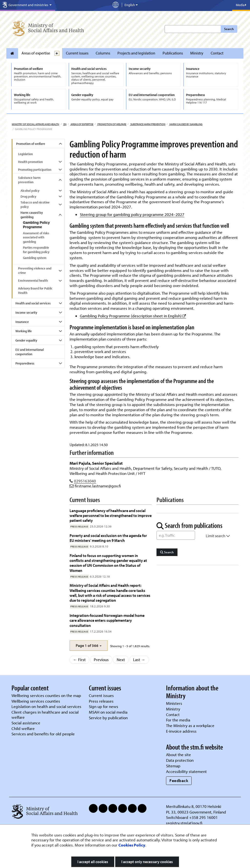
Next (121, 659)
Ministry (197, 53)
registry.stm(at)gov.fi (185, 823)
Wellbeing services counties (36, 701)
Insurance (22, 322)
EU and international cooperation (30, 352)
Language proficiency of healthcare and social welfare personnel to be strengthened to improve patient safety (111, 515)
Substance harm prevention (148, 124)
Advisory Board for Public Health (35, 290)
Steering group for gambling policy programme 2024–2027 (132, 214)
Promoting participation (35, 170)
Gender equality (26, 340)
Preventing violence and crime (35, 270)
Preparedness (25, 363)
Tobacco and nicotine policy (35, 204)
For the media (178, 720)
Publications (173, 53)
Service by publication (108, 718)
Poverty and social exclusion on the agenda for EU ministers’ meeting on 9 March (108, 538)
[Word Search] (176, 535)
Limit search (218, 536)
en (65, 124)
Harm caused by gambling (186, 124)
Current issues (77, 53)
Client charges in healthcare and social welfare (45, 715)
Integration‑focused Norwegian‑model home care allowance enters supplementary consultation (107, 620)
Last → (139, 659)
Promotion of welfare (112, 124)
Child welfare (23, 728)
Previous (101, 659)
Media (241, 5)
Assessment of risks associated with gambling (36, 237)
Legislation (25, 154)
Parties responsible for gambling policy (36, 250)
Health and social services (33, 303)
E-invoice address (181, 731)
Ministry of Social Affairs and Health (35, 124)
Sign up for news (104, 706)
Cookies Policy (132, 845)
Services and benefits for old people (43, 734)
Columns (103, 53)
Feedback (179, 780)
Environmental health (33, 280)
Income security (26, 312)
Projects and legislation (136, 53)
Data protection (180, 760)
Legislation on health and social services (46, 706)
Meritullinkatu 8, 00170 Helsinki (194, 806)
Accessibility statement (186, 771)
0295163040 (85, 481)
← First (80, 659)
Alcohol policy (30, 191)
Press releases (101, 701)
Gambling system (35, 258)
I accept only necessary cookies (147, 862)
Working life (24, 331)
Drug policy (28, 196)
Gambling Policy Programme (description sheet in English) (133, 316)
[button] (89, 646)
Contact (217, 53)
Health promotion (30, 162)
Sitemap (173, 766)
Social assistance (26, 723)
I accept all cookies (93, 862)
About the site (178, 755)
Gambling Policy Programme (36, 225)
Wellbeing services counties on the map (46, 695)
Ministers (174, 703)
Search (229, 29)
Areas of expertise (36, 53)
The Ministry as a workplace (190, 725)
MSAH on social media (108, 712)
